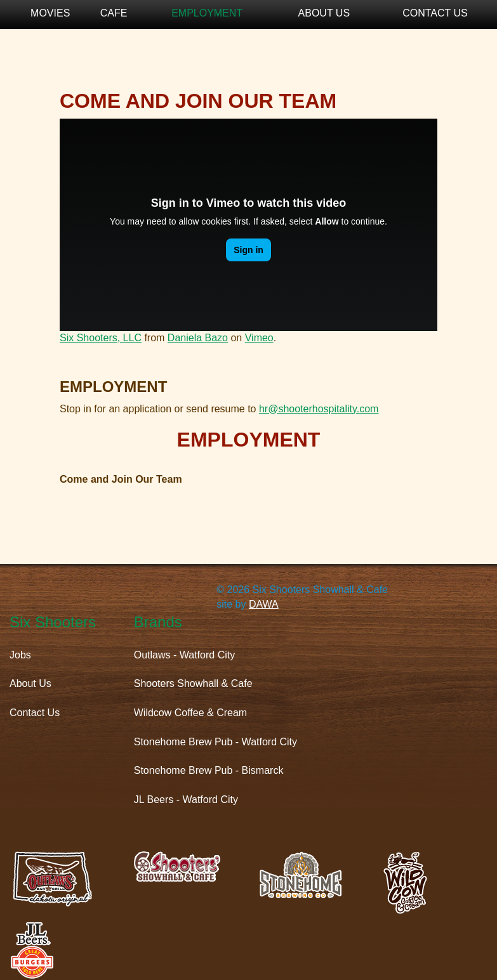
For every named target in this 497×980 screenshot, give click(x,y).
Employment (207, 13)
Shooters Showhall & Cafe (193, 683)
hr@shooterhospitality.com (319, 409)
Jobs (20, 655)
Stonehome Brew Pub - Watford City (215, 742)
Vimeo (259, 338)
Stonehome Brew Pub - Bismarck (209, 770)
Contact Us (435, 13)
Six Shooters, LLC (101, 338)
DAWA (264, 604)
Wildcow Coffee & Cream (190, 713)
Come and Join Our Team (121, 479)
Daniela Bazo (198, 338)
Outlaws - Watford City (184, 655)
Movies (50, 13)
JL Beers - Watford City (186, 800)
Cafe (114, 13)
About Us (324, 13)
